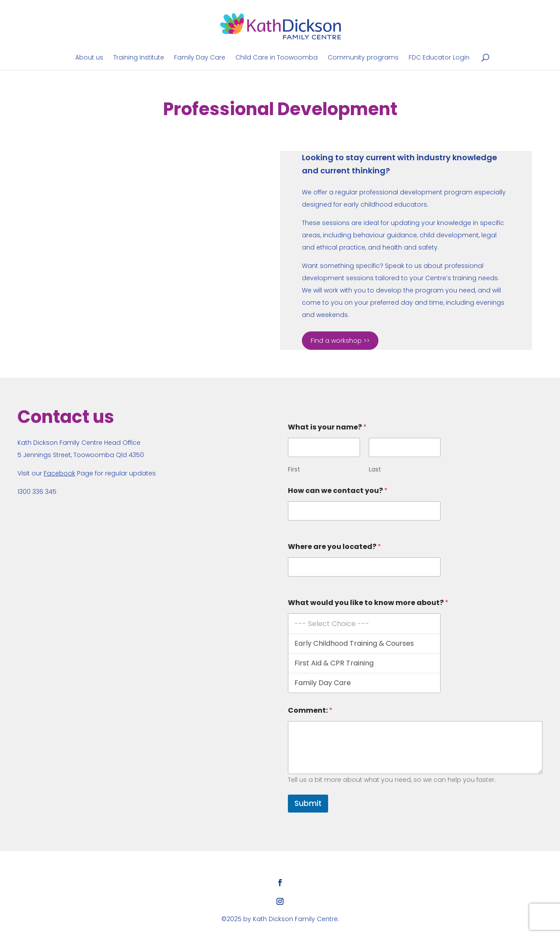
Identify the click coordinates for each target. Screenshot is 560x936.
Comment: (310, 710)
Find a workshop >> (340, 341)
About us (89, 58)
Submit (308, 803)
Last (375, 470)
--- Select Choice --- (364, 624)
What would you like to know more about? (368, 603)
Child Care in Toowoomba (276, 58)
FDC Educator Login (439, 58)
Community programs (363, 58)
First (294, 470)
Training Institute (139, 58)
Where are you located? (334, 547)
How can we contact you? (338, 491)
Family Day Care (200, 58)
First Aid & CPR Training (364, 663)
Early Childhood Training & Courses (364, 643)
